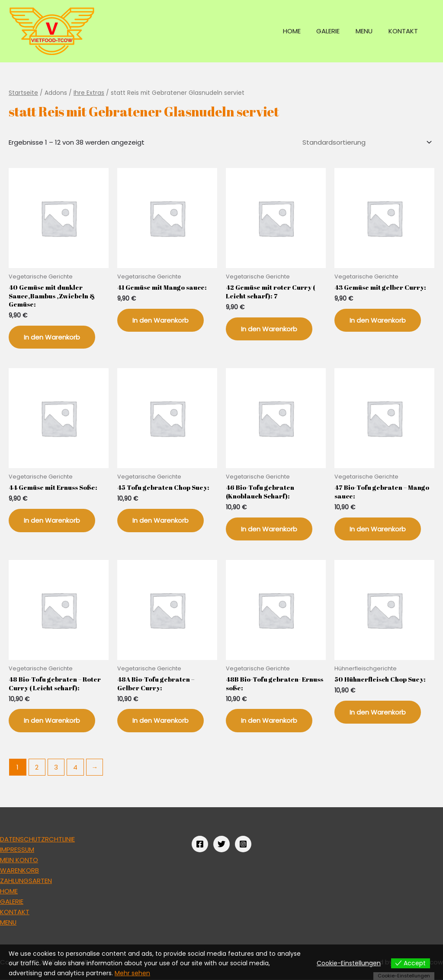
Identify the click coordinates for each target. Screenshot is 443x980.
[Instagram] (243, 844)
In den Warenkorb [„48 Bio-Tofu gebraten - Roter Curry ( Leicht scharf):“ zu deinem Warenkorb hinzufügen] (52, 721)
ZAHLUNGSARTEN (26, 881)
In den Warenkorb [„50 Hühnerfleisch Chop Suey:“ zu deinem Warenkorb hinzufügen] (378, 712)
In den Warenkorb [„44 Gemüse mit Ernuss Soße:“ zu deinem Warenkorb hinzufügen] (52, 520)
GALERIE (335, 31)
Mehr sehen (132, 973)
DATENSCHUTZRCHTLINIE (38, 839)
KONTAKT (404, 31)
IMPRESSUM (17, 849)
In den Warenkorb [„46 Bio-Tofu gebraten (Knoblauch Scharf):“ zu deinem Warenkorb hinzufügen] (269, 529)
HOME (302, 31)
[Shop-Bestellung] (366, 142)
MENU (368, 31)
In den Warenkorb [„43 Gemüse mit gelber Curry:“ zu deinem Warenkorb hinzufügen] (378, 320)
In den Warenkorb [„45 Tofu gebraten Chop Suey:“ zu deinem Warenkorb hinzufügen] (161, 520)
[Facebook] (200, 844)
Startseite (23, 93)
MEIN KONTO (19, 860)
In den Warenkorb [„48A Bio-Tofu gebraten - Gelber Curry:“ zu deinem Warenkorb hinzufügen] (161, 721)
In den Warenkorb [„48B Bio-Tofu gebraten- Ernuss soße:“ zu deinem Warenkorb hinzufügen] (269, 721)
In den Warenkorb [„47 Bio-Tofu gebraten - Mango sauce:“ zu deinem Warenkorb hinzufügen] (378, 529)
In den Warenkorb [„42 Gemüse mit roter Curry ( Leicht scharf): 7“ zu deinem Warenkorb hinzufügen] (269, 329)
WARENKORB (19, 870)
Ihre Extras (89, 93)
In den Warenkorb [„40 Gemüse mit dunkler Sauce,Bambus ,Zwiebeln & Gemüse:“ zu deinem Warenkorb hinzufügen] (52, 337)
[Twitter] (221, 844)
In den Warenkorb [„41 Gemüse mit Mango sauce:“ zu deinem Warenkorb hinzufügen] (161, 320)
